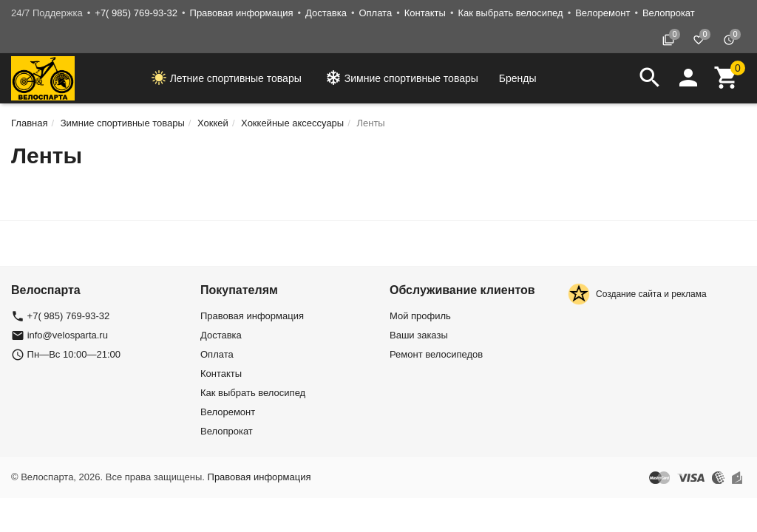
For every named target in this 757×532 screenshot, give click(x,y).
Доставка (326, 13)
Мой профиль (420, 316)
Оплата (375, 13)
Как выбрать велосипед (510, 13)
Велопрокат (669, 13)
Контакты (425, 13)
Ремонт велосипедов (436, 354)
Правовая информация (242, 13)
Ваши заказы (419, 335)
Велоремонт (602, 13)
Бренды (518, 78)
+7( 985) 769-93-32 (136, 13)
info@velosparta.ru (68, 335)
